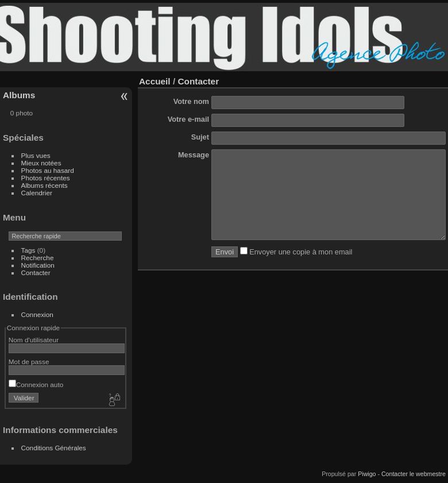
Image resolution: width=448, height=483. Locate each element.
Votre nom (191, 101)
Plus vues (36, 155)
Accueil (155, 81)
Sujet (200, 137)
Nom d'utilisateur (34, 340)
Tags (28, 250)
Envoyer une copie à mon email (296, 269)
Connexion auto (36, 385)
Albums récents (45, 185)
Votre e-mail (188, 119)
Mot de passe (29, 362)
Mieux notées (41, 163)
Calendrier (37, 193)
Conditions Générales (54, 448)
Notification (38, 265)
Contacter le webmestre (414, 474)
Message (194, 155)
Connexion (37, 314)
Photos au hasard (48, 170)
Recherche (38, 258)
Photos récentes (46, 178)
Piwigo (367, 474)
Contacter (36, 273)
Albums (19, 95)
